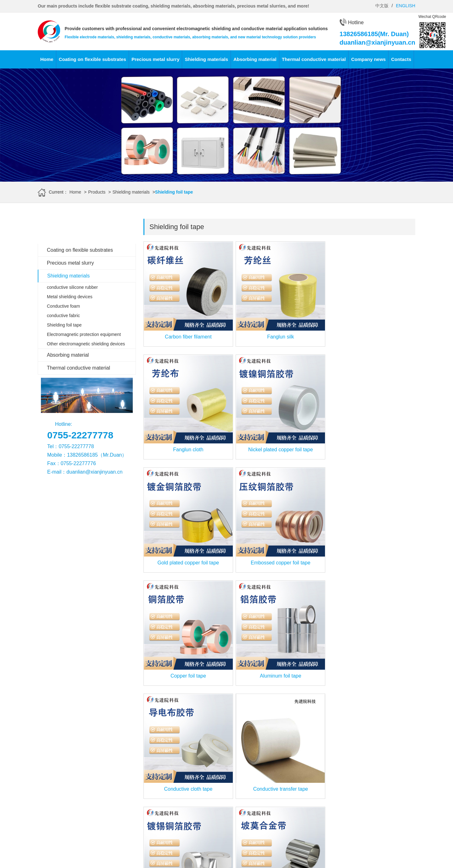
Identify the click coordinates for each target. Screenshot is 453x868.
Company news (368, 59)
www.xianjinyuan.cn (64, 860)
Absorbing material (255, 59)
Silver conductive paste (121, 800)
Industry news (232, 823)
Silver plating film (54, 754)
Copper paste (111, 793)
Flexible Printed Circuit (60, 801)
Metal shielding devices (70, 297)
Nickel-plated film (55, 777)
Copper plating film (56, 761)
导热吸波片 (290, 777)
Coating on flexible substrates (92, 59)
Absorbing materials (238, 737)
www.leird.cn (218, 852)
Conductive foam (63, 306)
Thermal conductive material (314, 59)
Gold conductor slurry (119, 754)
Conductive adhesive (119, 746)
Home (47, 59)
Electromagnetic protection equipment (84, 334)
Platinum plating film (57, 769)
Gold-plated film (53, 746)
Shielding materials (206, 59)
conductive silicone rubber (72, 287)
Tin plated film (51, 785)
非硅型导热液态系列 (299, 769)
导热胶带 (288, 785)
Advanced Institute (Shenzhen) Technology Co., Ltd (88, 852)
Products (97, 192)
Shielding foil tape (64, 325)
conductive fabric (63, 316)
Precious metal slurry (156, 59)
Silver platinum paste (119, 777)
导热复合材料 (293, 793)
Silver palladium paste (120, 785)
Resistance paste (115, 808)
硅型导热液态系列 (297, 754)
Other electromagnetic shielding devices (86, 344)
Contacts (401, 59)
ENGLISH (406, 6)
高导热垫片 (290, 746)
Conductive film (53, 809)
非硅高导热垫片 (295, 761)
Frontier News (233, 816)
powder (105, 816)
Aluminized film (53, 793)
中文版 (382, 6)
